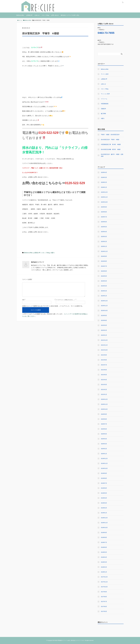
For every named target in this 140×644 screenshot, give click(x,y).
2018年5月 (104, 552)
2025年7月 (104, 217)
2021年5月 (104, 375)
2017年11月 (104, 582)
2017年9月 (104, 592)
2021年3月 (104, 385)
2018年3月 (104, 562)
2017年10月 (104, 587)
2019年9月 (104, 473)
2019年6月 (104, 488)
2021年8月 (104, 360)
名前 (23, 303)
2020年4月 (104, 439)
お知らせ (37, 15)
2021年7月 (104, 365)
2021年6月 (104, 370)
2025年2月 (104, 241)
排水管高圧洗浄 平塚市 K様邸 (110, 140)
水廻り (53, 253)
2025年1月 (104, 246)
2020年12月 (104, 399)
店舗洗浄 (103, 109)
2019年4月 (104, 498)
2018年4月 (104, 557)
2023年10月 (104, 311)
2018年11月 (104, 523)
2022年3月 (104, 325)
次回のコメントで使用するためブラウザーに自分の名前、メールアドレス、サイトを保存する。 (53, 309)
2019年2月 (104, 508)
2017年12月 (104, 577)
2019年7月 (104, 483)
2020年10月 (104, 409)
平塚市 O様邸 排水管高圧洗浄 (110, 135)
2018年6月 (104, 547)
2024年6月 (104, 271)
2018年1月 (104, 572)
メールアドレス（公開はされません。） (66, 303)
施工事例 (103, 114)
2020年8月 (104, 419)
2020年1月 (104, 454)
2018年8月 (104, 537)
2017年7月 (104, 602)
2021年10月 (104, 350)
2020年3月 (104, 444)
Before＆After (20, 15)
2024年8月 (104, 261)
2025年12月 (104, 192)
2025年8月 (104, 212)
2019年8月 (104, 478)
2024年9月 (104, 256)
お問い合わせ (55, 15)
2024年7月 (104, 266)
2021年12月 (104, 340)
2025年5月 (104, 227)
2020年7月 (104, 424)
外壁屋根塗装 (105, 104)
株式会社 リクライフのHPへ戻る (70, 15)
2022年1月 (104, 335)
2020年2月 (104, 449)
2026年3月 (104, 177)
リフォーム (104, 99)
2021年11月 (104, 345)
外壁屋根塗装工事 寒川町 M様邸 (111, 144)
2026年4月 (104, 172)
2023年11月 (104, 306)
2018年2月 (104, 567)
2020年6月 (104, 429)
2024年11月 (104, 251)
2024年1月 (104, 296)
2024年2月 (104, 291)
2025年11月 (104, 197)
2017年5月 (104, 611)
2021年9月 (104, 355)
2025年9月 (104, 207)
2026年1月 (104, 187)
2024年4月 (104, 281)
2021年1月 (104, 394)
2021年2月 (104, 389)
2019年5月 (104, 493)
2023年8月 (104, 320)
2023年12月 (104, 301)
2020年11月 (104, 404)
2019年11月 (104, 463)
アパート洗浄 (105, 74)
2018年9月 (104, 533)
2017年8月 (104, 597)
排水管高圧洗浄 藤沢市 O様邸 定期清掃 (112, 155)
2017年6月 (104, 607)
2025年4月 (104, 232)
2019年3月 (104, 503)
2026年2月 (104, 182)
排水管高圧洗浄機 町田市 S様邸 (111, 149)
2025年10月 (104, 202)
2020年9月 (104, 414)
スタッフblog (45, 15)
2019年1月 (104, 513)
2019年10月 (104, 468)
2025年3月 (104, 237)
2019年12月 (104, 459)
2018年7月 (104, 542)
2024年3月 (104, 286)
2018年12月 (104, 518)
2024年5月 (104, 276)
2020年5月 (104, 434)
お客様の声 (29, 15)
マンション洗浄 (105, 94)
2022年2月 (104, 330)
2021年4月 (104, 380)
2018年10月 (104, 528)
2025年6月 (104, 222)
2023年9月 (104, 315)
